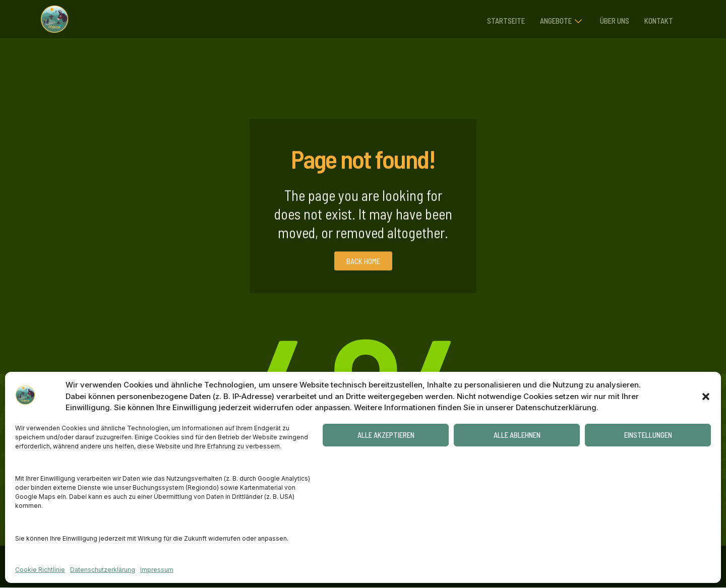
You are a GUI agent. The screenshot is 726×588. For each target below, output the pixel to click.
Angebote (555, 19)
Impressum (157, 570)
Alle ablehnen (517, 435)
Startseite (497, 19)
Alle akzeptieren (386, 435)
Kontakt (657, 19)
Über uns (611, 19)
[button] (706, 397)
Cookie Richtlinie (40, 570)
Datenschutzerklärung (103, 570)
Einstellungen (648, 435)
